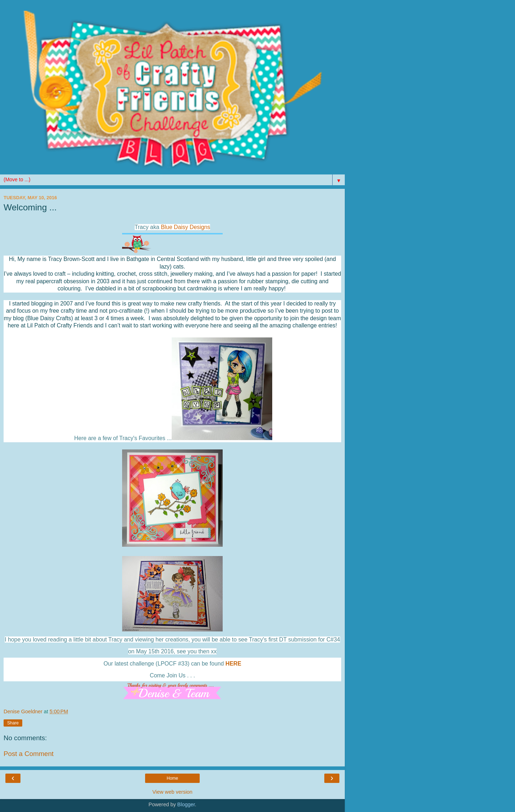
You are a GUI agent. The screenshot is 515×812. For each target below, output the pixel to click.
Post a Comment (29, 754)
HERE (233, 664)
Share (13, 723)
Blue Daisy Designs (185, 227)
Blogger (186, 804)
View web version (172, 792)
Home (172, 778)
